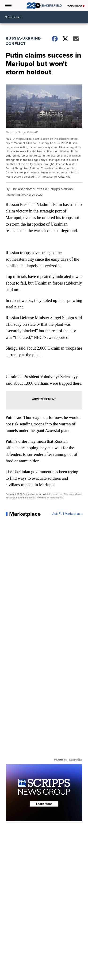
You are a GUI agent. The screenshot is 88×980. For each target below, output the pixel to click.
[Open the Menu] (8, 5)
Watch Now (76, 6)
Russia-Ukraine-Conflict (24, 41)
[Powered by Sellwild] (76, 760)
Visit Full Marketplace (67, 514)
